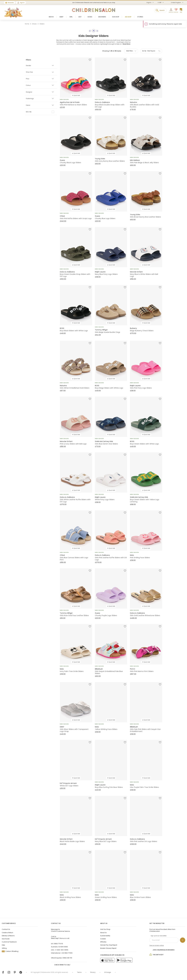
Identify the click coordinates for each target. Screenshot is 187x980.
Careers (103, 939)
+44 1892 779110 (67, 953)
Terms (79, 972)
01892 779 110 (58, 944)
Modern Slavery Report (108, 948)
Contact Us (6, 929)
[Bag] (181, 11)
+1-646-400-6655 (61, 950)
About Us (103, 933)
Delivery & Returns (8, 936)
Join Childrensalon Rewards (162, 950)
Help (3, 945)
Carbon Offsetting (10, 951)
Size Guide (6, 939)
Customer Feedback (9, 942)
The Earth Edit (156, 955)
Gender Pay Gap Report (109, 945)
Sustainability (105, 936)
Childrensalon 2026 (47, 972)
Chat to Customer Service (60, 930)
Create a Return (7, 933)
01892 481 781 (67, 958)
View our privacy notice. (157, 945)
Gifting (4, 948)
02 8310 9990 (63, 947)
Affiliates (103, 942)
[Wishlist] (175, 11)
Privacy (93, 972)
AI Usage (108, 972)
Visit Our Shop (105, 929)
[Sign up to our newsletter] (183, 940)
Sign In (22, 3)
